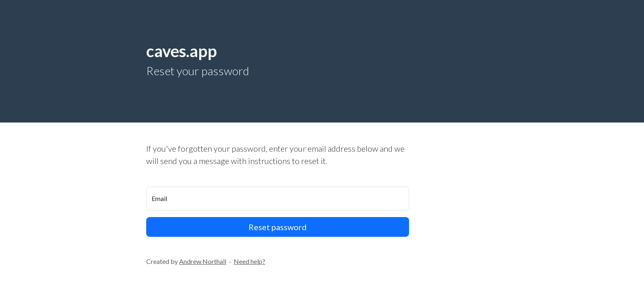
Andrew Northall (203, 261)
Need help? (250, 261)
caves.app (182, 51)
